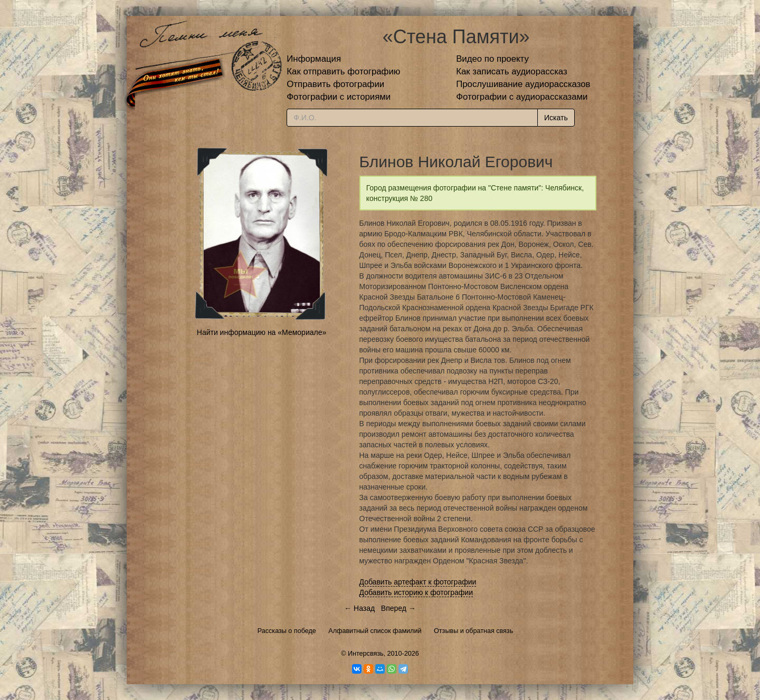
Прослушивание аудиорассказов (523, 84)
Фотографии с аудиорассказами (522, 97)
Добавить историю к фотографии (416, 592)
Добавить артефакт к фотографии (418, 582)
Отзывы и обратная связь (473, 631)
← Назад (359, 608)
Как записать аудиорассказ (512, 71)
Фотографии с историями (339, 97)
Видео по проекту (492, 59)
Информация (314, 59)
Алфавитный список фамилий (375, 631)
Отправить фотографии (335, 84)
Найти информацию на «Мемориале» (262, 332)
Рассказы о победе (287, 631)
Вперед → (398, 608)
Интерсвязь (366, 654)
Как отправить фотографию (343, 71)
